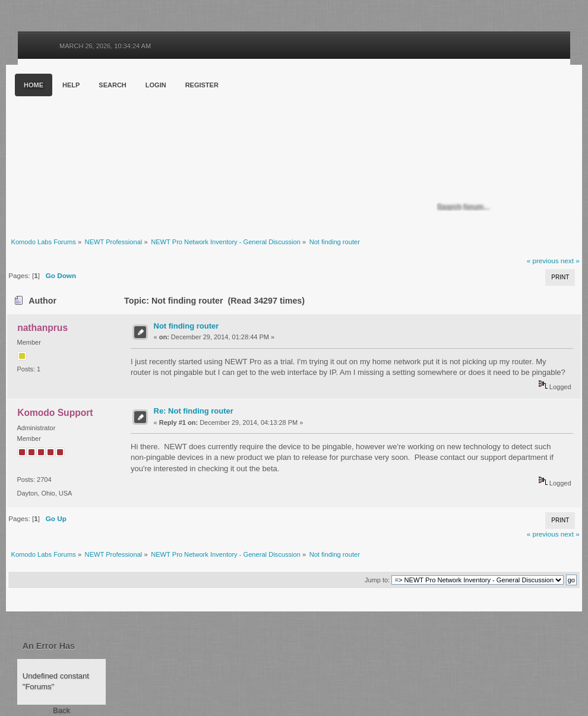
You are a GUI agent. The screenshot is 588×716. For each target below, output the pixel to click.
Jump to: (377, 580)
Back (61, 710)
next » (570, 261)
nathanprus (42, 328)
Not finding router (186, 326)
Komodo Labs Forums (122, 148)
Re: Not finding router (194, 411)
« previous (543, 261)
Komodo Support (55, 413)
